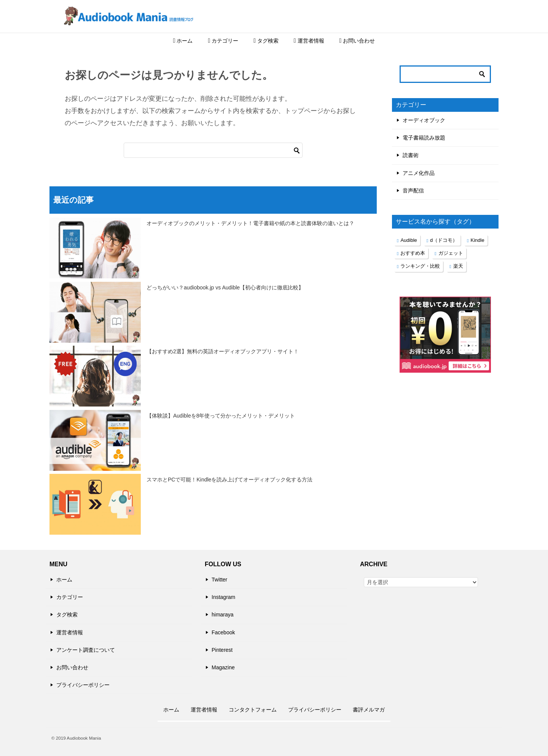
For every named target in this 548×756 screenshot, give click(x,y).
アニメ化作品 (419, 173)
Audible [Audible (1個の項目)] (409, 240)
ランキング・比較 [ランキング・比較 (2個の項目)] (420, 266)
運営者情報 (309, 40)
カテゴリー (223, 40)
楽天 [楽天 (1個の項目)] (458, 266)
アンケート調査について (86, 650)
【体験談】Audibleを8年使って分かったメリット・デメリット (221, 416)
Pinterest (222, 650)
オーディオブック (424, 120)
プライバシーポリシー (83, 685)
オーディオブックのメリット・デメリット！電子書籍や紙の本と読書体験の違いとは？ (250, 223)
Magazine (223, 667)
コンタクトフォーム (253, 710)
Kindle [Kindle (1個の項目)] (478, 240)
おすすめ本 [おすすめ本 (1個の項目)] (413, 253)
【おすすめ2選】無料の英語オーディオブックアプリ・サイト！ (223, 351)
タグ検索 (266, 40)
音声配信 (413, 191)
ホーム (183, 40)
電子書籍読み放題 (424, 138)
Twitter (219, 580)
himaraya (223, 615)
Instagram (223, 597)
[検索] (213, 150)
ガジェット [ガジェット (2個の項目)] (451, 253)
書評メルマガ (369, 710)
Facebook (223, 632)
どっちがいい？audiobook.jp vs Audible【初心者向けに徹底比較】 (225, 287)
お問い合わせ (357, 40)
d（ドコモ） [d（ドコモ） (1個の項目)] (444, 240)
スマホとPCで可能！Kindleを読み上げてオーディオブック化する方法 (229, 480)
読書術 (411, 155)
